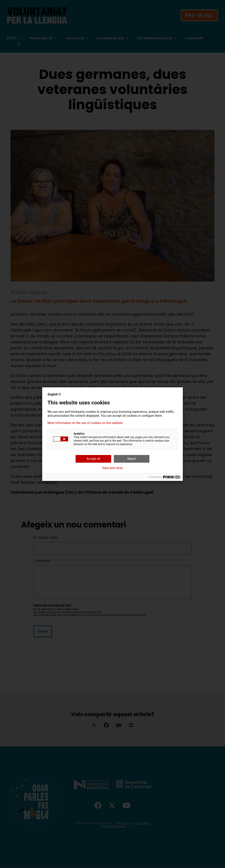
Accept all (93, 459)
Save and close (112, 468)
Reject (132, 459)
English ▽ (54, 394)
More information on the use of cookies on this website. (85, 423)
